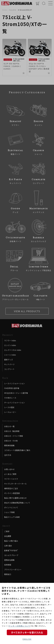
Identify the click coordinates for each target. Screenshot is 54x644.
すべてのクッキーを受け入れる (27, 632)
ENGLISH (27, 639)
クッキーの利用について (19, 626)
